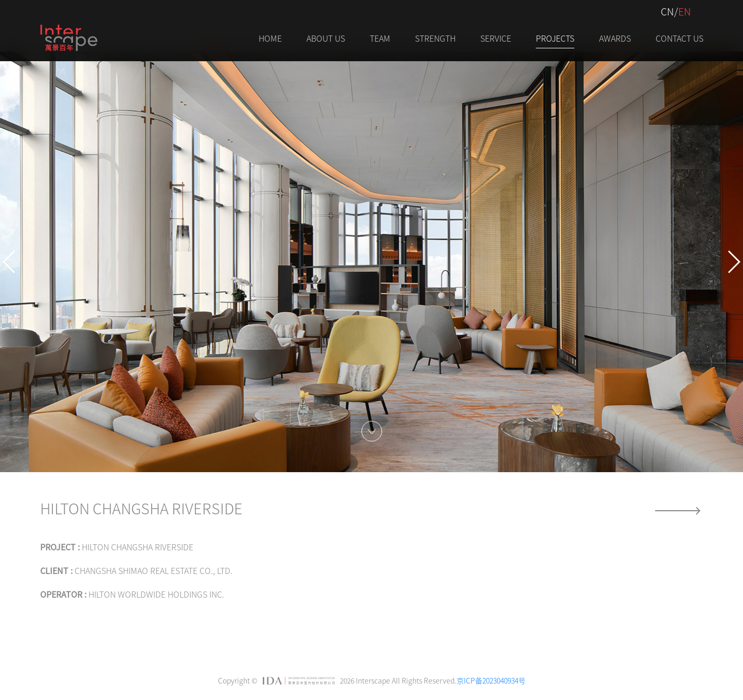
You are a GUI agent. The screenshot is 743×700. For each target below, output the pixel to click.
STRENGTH (435, 38)
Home (270, 38)
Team (380, 38)
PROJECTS (555, 38)
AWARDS (615, 38)
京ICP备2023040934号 (491, 680)
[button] (10, 262)
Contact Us (679, 38)
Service (496, 38)
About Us (326, 38)
